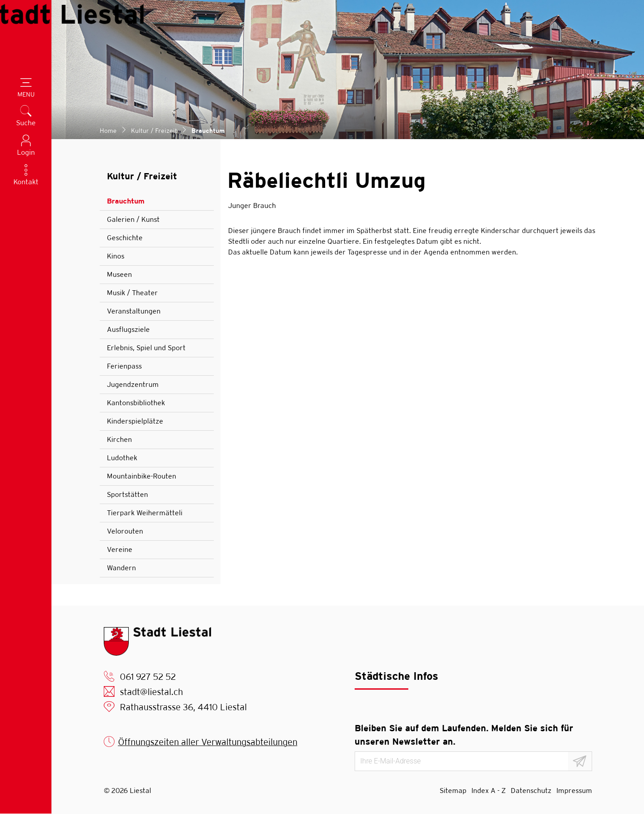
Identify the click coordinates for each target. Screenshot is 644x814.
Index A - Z (489, 791)
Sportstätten (127, 494)
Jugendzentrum (133, 384)
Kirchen (119, 439)
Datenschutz (531, 791)
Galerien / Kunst (133, 219)
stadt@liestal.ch (151, 692)
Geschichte (125, 238)
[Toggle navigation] (26, 89)
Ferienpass (124, 366)
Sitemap (453, 791)
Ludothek (122, 458)
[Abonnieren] (580, 761)
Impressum (574, 791)
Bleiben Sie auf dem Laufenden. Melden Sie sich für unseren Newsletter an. (464, 735)
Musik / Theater (132, 293)
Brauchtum (132, 203)
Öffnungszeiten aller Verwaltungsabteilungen (208, 742)
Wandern (121, 568)
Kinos (116, 256)
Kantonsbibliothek (136, 403)
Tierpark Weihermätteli (145, 513)
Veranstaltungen (134, 311)
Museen (119, 274)
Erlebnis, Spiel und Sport (146, 348)
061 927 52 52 (148, 676)
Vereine (120, 549)
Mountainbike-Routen (142, 476)
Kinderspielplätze (135, 421)
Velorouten (125, 531)
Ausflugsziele (128, 329)
